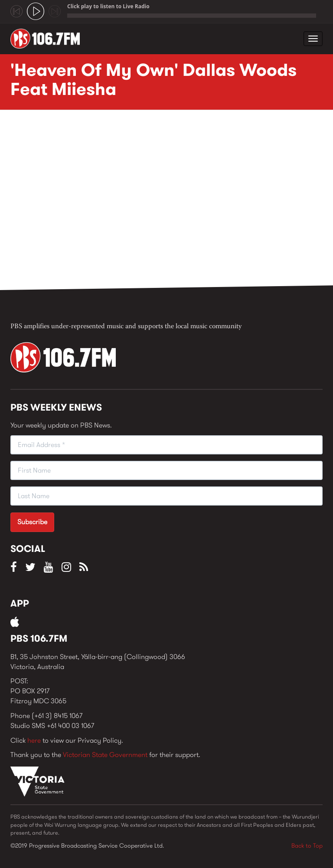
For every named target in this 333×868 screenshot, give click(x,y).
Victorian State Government (105, 755)
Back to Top (307, 845)
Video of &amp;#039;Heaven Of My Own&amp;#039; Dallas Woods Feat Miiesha (149, 202)
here (34, 740)
